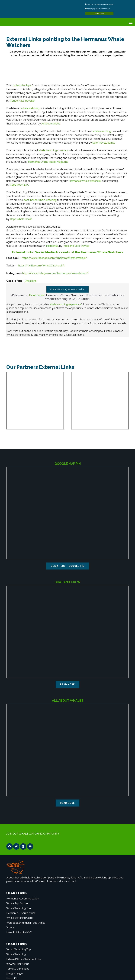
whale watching (30, 108)
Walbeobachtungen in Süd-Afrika (26, 923)
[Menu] (130, 22)
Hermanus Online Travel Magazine (48, 162)
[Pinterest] (23, 846)
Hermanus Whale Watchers (85, 181)
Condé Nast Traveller (22, 101)
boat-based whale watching (40, 200)
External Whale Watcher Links (24, 959)
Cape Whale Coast (21, 219)
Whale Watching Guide (20, 918)
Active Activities (51, 124)
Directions (31, 281)
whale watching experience (65, 304)
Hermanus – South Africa (21, 913)
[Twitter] (16, 846)
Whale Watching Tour (19, 908)
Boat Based (37, 295)
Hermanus (52, 246)
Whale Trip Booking (18, 903)
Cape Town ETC (19, 185)
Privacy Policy (14, 974)
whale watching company (53, 150)
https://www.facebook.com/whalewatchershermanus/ (55, 258)
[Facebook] (10, 846)
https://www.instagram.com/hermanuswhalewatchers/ (55, 273)
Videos (10, 928)
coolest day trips (21, 85)
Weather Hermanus (18, 964)
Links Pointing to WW (19, 932)
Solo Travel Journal (104, 143)
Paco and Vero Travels (76, 246)
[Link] (14, 9)
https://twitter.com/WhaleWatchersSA (41, 266)
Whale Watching (16, 954)
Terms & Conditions (18, 969)
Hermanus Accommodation (23, 899)
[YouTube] (30, 846)
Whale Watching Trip (19, 950)
